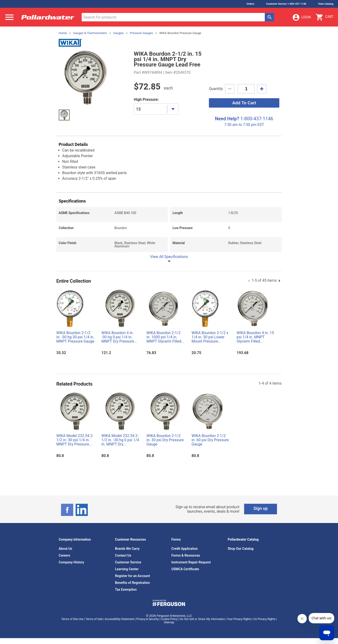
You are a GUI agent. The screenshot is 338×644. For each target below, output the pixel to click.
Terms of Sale (94, 619)
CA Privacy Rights (264, 619)
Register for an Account (132, 576)
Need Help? (227, 119)
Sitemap (169, 622)
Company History (71, 562)
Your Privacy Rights (239, 619)
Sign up (261, 508)
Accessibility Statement (119, 619)
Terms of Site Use (72, 619)
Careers (64, 555)
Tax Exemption (126, 589)
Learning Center (127, 569)
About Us (65, 549)
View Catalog (326, 4)
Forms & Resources (186, 555)
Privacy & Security (148, 619)
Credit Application (184, 549)
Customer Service (128, 562)
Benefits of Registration (132, 583)
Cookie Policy (169, 619)
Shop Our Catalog (241, 549)
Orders (250, 4)
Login (301, 17)
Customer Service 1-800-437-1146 (286, 4)
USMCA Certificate (185, 569)
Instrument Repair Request (191, 562)
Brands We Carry (127, 549)
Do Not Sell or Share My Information (202, 619)
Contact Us (123, 555)
